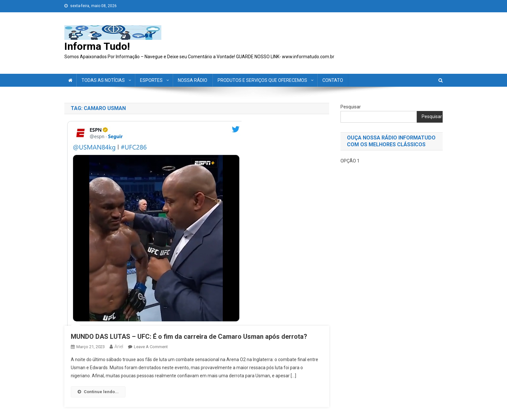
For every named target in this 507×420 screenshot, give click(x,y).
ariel (119, 347)
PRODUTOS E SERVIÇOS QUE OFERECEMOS (262, 80)
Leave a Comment (151, 347)
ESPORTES (151, 80)
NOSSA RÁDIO (193, 80)
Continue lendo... (98, 392)
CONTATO (333, 80)
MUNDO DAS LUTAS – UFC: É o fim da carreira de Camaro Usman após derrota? (189, 337)
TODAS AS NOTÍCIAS (103, 80)
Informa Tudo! (97, 46)
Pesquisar (351, 107)
